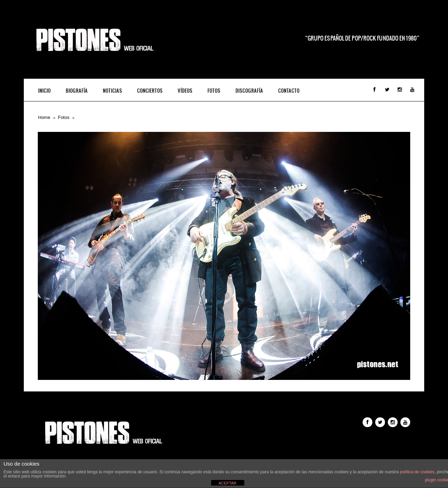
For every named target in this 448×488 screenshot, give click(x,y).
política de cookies (417, 472)
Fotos (214, 91)
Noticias (113, 91)
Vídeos (185, 91)
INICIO (44, 91)
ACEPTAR (227, 483)
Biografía (77, 91)
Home (44, 117)
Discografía (249, 91)
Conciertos (150, 91)
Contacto (289, 91)
